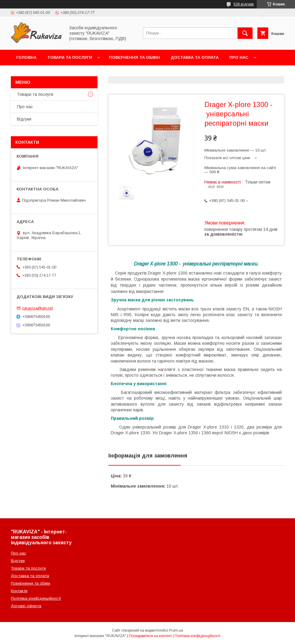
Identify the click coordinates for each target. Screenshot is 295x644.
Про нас (239, 57)
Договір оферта (26, 606)
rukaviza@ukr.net (37, 308)
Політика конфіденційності (36, 598)
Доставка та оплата (195, 57)
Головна (26, 57)
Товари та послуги (70, 57)
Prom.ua (176, 630)
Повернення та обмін (134, 57)
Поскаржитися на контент (150, 636)
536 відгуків (244, 4)
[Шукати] (245, 33)
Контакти (28, 73)
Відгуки (24, 119)
